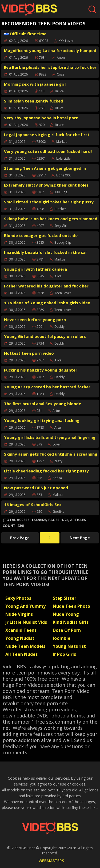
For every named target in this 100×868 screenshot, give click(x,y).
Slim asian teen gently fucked (34, 101)
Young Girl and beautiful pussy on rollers (45, 336)
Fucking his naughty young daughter (41, 370)
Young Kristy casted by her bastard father (47, 387)
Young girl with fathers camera (35, 269)
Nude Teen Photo (71, 606)
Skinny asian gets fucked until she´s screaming (51, 454)
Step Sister (65, 598)
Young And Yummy (25, 606)
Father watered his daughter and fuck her (46, 286)
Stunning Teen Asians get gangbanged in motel (45, 169)
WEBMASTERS (51, 861)
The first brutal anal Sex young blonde (43, 404)
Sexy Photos (18, 598)
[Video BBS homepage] (29, 9)
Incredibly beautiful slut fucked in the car (46, 252)
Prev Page (20, 538)
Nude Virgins (19, 614)
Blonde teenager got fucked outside (41, 235)
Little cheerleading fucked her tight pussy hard (46, 472)
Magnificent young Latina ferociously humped (50, 50)
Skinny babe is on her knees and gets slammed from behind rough (51, 219)
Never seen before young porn (35, 319)
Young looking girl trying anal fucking (42, 420)
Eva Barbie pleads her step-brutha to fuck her (50, 67)
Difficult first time (25, 34)
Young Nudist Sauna (20, 639)
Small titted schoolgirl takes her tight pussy (49, 202)
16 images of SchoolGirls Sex (33, 504)
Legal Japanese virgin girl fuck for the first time (47, 135)
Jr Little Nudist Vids (26, 622)
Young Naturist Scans (69, 647)
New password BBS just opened (36, 488)
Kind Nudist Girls (71, 622)
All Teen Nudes (21, 654)
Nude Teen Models (25, 646)
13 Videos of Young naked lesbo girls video (47, 303)
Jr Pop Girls (64, 654)
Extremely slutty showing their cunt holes (46, 185)
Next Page (80, 538)
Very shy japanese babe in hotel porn (41, 118)
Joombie (62, 638)
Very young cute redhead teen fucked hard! (48, 151)
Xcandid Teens (21, 630)
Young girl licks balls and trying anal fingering (50, 437)
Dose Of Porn (67, 630)
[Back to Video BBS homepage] (50, 828)
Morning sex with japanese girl (35, 84)
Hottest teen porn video (29, 353)
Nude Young (66, 614)
